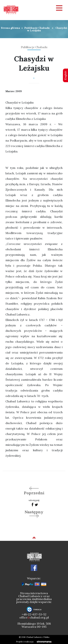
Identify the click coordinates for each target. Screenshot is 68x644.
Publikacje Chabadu (37, 28)
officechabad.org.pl (34, 617)
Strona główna (10, 28)
